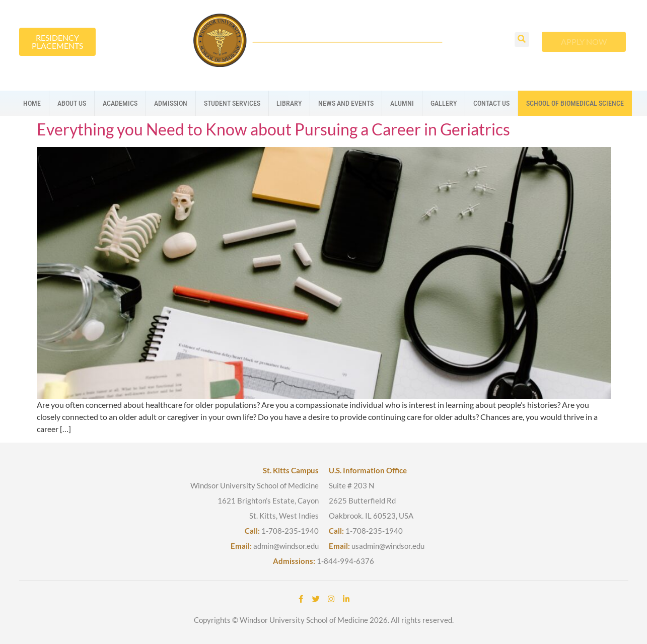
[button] (522, 40)
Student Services (232, 103)
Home (32, 103)
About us (72, 103)
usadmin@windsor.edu (388, 546)
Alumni (402, 103)
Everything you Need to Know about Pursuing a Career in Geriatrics (273, 129)
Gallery (444, 103)
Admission (171, 103)
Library (289, 103)
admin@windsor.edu (286, 546)
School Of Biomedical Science (575, 103)
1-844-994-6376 (345, 561)
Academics (120, 103)
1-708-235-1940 (290, 531)
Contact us (491, 103)
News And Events (346, 103)
